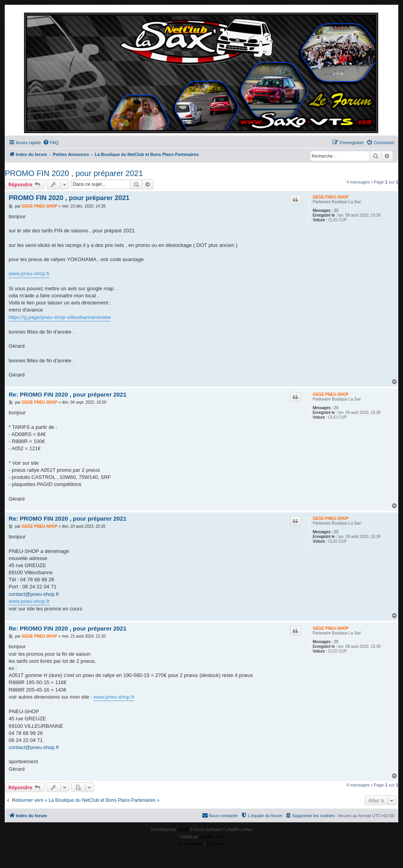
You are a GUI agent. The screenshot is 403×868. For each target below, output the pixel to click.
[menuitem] (51, 143)
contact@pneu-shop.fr (34, 594)
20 (336, 211)
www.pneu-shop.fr (29, 274)
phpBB (183, 830)
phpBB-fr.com (212, 837)
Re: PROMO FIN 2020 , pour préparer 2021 (67, 394)
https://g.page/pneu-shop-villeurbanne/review (60, 317)
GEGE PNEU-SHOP (330, 197)
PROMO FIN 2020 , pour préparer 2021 (74, 173)
